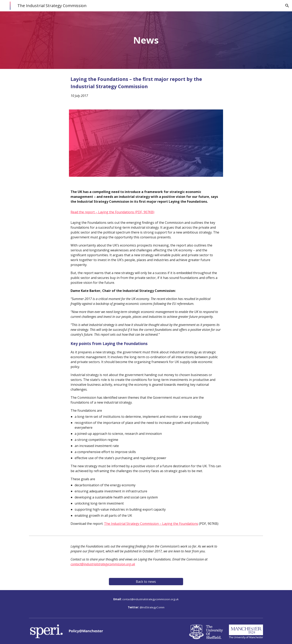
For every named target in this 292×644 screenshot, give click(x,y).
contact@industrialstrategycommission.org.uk (150, 599)
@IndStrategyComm (152, 607)
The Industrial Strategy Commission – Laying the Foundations (151, 524)
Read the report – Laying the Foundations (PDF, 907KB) (112, 212)
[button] (287, 6)
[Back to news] (146, 582)
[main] (146, 40)
